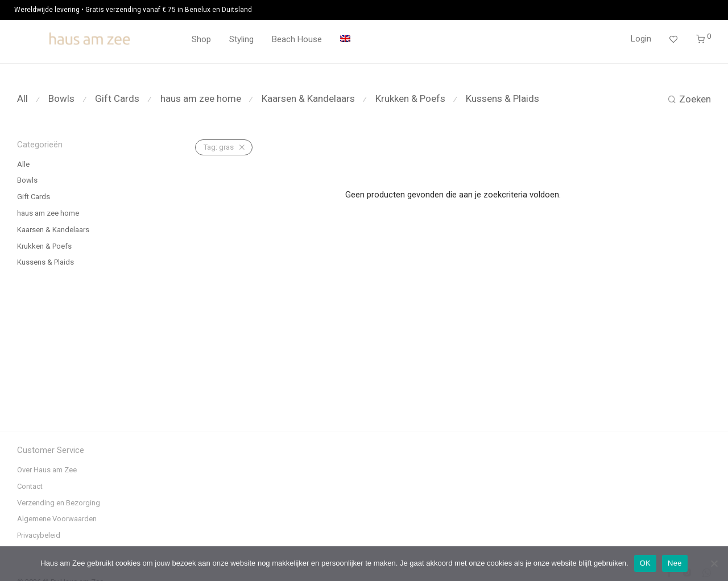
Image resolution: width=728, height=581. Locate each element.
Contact (30, 486)
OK (645, 563)
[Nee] (714, 563)
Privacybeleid (39, 535)
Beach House (297, 39)
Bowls (61, 98)
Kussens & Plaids (502, 98)
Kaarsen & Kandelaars (308, 98)
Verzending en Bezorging (59, 503)
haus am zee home (201, 98)
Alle (23, 164)
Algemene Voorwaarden (57, 519)
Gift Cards (117, 98)
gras (219, 147)
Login (641, 39)
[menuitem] (345, 40)
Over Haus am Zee (47, 470)
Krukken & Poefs (410, 98)
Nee (675, 563)
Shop (201, 39)
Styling (241, 39)
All (22, 98)
